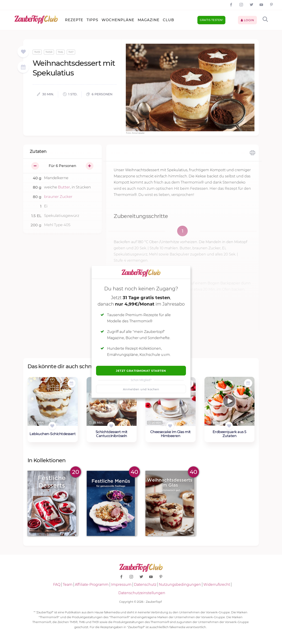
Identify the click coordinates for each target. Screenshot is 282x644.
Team (68, 585)
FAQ (57, 585)
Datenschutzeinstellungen (142, 593)
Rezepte (74, 20)
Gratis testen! (211, 20)
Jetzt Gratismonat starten (141, 371)
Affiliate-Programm (92, 585)
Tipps (92, 20)
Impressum (121, 585)
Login (248, 20)
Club (168, 20)
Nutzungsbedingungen (180, 585)
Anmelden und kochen (141, 389)
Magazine (149, 20)
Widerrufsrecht (217, 585)
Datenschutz (145, 585)
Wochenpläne (118, 20)
